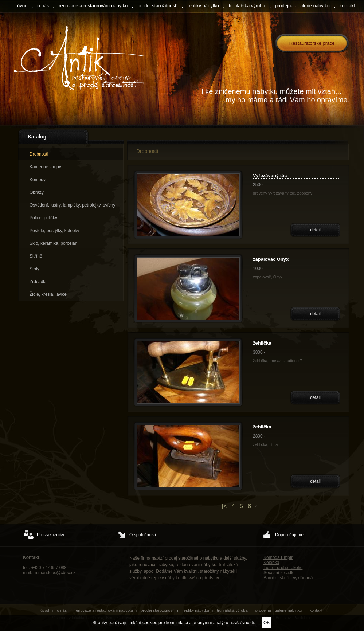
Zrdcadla (38, 282)
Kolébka (271, 563)
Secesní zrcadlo (279, 573)
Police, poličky (43, 218)
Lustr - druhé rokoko (283, 568)
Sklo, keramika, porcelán (53, 243)
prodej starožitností (157, 6)
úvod (22, 6)
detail (315, 230)
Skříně (36, 256)
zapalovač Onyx (271, 259)
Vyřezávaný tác (270, 175)
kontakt (347, 6)
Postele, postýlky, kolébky (54, 231)
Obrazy (37, 192)
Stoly (34, 269)
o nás (43, 6)
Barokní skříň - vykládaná (288, 578)
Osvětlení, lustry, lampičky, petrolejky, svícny (72, 205)
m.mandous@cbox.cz (55, 573)
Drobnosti (39, 154)
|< (224, 506)
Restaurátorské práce (312, 43)
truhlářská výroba (247, 6)
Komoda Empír (278, 557)
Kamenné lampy (45, 167)
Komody (38, 180)
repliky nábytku (203, 6)
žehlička (262, 343)
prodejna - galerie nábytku (302, 6)
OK (267, 623)
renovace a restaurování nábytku (93, 6)
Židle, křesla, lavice (48, 294)
